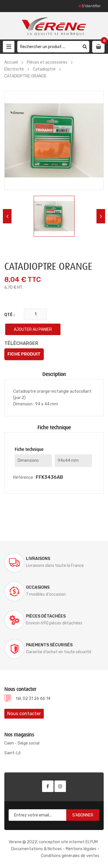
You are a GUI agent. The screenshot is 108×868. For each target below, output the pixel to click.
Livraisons (38, 559)
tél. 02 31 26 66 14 (33, 699)
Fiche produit (24, 354)
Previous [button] (7, 216)
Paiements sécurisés (49, 645)
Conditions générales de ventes (70, 856)
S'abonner (83, 815)
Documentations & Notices (37, 849)
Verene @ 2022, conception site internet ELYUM (53, 842)
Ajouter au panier (33, 329)
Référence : (24, 477)
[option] (54, 216)
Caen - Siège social (22, 743)
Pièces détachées (46, 616)
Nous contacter (24, 714)
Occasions (38, 587)
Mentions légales (81, 849)
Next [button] (101, 216)
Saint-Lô (13, 753)
